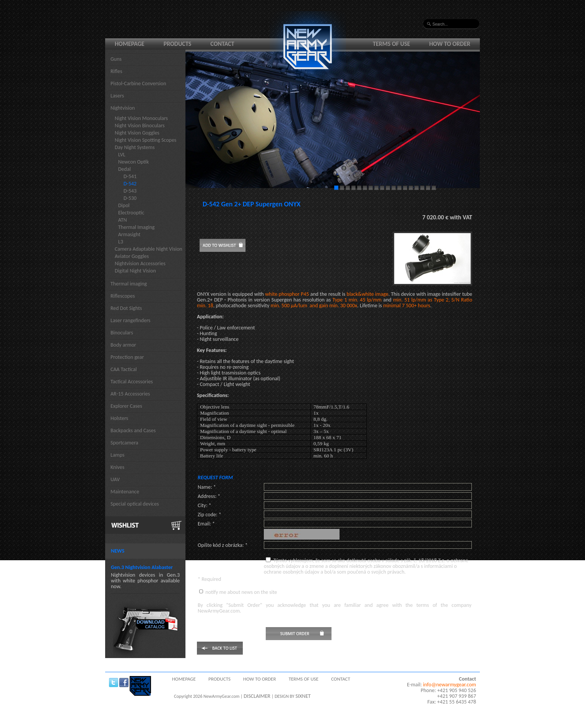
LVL (122, 155)
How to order (450, 44)
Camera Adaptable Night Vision (149, 249)
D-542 (130, 184)
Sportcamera (124, 443)
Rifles (116, 71)
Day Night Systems (135, 147)
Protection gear (127, 357)
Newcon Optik (133, 162)
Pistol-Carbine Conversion (138, 84)
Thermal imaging (129, 284)
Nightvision (123, 108)
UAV (115, 479)
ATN (123, 220)
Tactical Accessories (132, 382)
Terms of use (392, 44)
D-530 (130, 198)
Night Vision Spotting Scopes (145, 140)
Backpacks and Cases (133, 430)
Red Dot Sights (126, 308)
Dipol (124, 205)
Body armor (123, 345)
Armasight (129, 234)
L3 (121, 242)
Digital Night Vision (135, 271)
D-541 (130, 176)
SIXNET (303, 696)
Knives (117, 467)
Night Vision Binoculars (140, 126)
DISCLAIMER (257, 696)
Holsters (119, 418)
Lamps (118, 455)
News (118, 551)
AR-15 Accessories (130, 394)
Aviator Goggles (132, 256)
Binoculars (122, 333)
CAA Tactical (124, 369)
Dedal (124, 169)
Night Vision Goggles (137, 133)
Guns (116, 59)
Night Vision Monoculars (141, 118)
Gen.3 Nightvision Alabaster (142, 567)
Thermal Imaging (136, 227)
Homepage (130, 44)
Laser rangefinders (130, 320)
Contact (222, 44)
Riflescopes (123, 296)
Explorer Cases (126, 406)
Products (178, 44)
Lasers (117, 96)
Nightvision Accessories (140, 263)
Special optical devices (135, 504)
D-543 (130, 191)
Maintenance (125, 492)
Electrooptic (131, 213)
